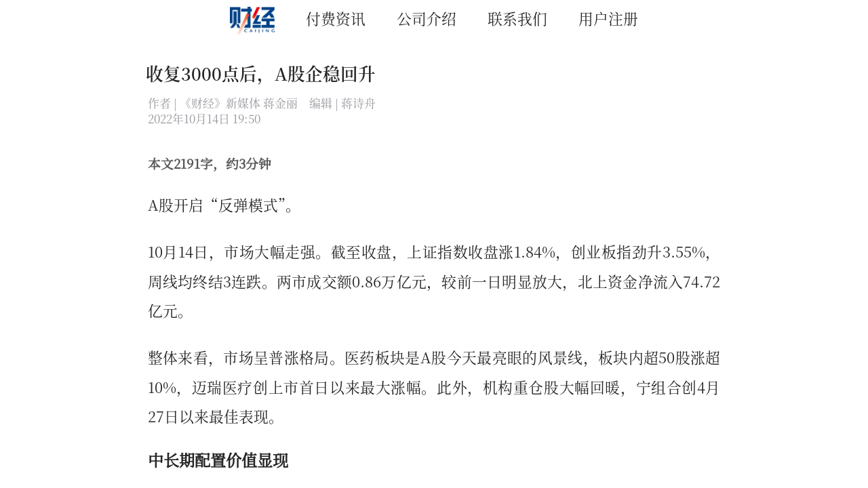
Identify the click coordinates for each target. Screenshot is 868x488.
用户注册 (608, 18)
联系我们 (517, 18)
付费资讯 (336, 18)
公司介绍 (427, 18)
